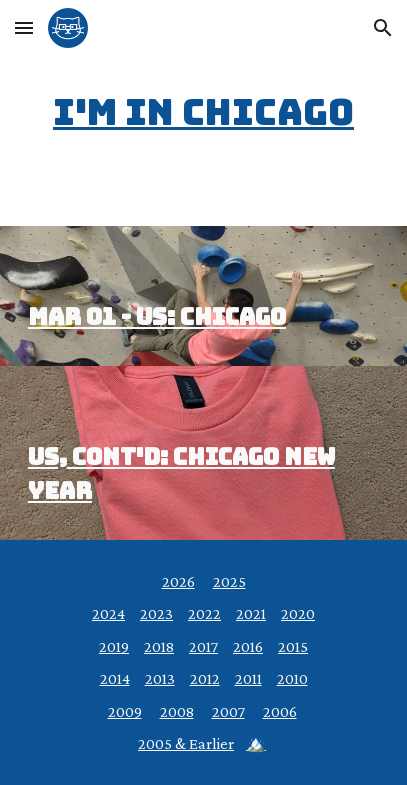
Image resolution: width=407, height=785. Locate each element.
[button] (24, 27)
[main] (203, 113)
